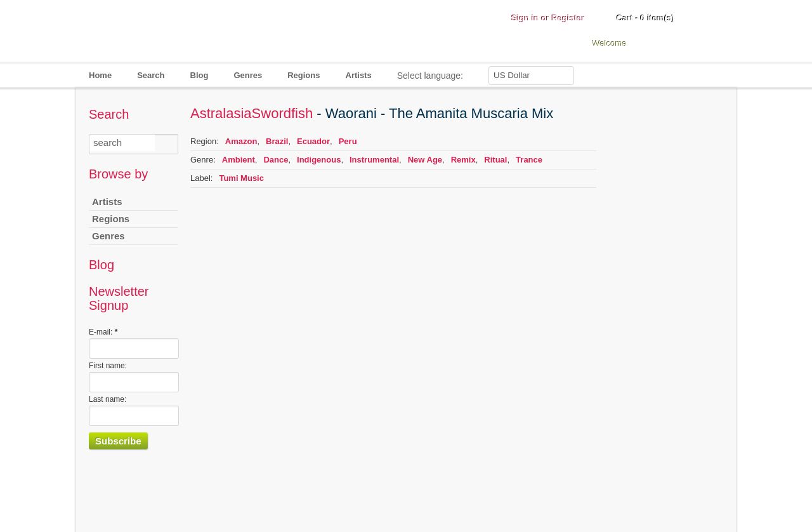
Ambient (239, 160)
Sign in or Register (548, 18)
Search (151, 75)
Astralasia (221, 113)
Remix (463, 160)
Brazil (277, 141)
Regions (304, 75)
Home (100, 75)
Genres (248, 75)
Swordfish (283, 113)
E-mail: (103, 332)
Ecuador (313, 141)
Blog (200, 75)
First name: (108, 366)
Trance (529, 160)
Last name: (108, 399)
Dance (276, 160)
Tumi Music (241, 178)
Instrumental (374, 160)
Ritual (495, 160)
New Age (425, 160)
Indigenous (319, 160)
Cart (645, 18)
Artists (359, 75)
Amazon (241, 141)
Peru (348, 141)
